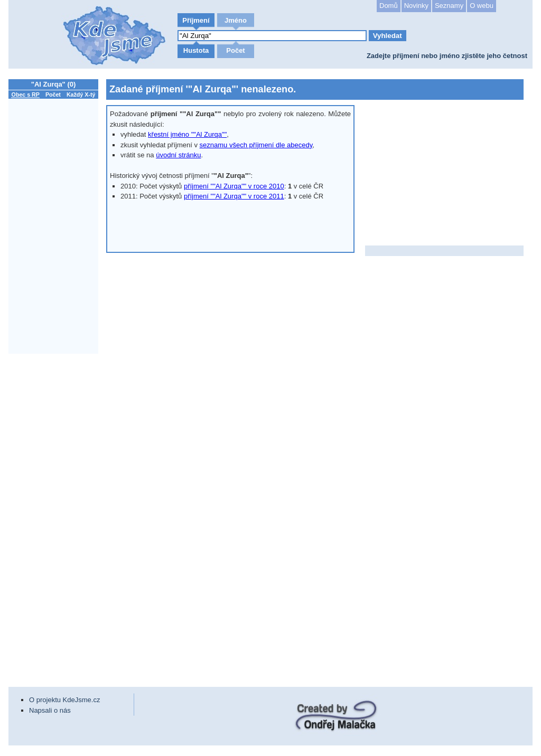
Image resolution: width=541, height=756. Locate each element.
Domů (389, 6)
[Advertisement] (56, 515)
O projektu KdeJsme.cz (64, 700)
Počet (235, 50)
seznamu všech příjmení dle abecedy (256, 145)
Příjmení (196, 20)
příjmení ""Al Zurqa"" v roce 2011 (234, 196)
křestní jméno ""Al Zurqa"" (187, 134)
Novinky (416, 6)
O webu (482, 6)
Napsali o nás (50, 710)
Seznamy (449, 6)
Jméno (236, 20)
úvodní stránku (178, 155)
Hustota (196, 50)
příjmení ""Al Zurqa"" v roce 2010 (234, 186)
